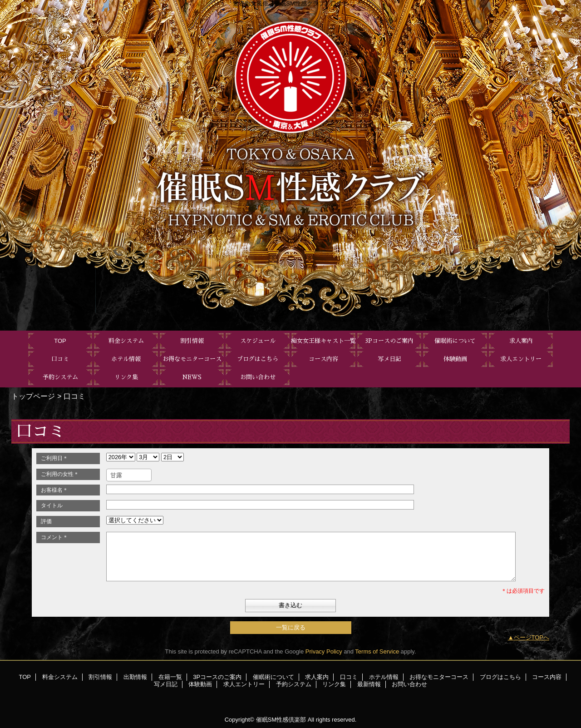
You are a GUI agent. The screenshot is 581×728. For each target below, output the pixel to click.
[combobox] (129, 475)
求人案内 (317, 677)
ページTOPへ (532, 637)
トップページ (33, 396)
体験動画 (200, 684)
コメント (54, 537)
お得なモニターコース (439, 677)
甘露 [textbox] (116, 475)
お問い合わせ (409, 684)
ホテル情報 (384, 677)
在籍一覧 (170, 677)
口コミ (349, 677)
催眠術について (273, 677)
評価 (46, 521)
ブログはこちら (500, 677)
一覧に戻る (291, 627)
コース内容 (547, 677)
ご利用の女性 (60, 474)
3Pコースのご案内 (217, 677)
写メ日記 (166, 684)
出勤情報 (135, 677)
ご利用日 (54, 458)
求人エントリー (244, 684)
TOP (60, 341)
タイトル (52, 505)
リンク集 (334, 684)
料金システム (60, 677)
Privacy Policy (324, 651)
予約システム (294, 684)
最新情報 (369, 684)
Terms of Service (377, 651)
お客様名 (54, 490)
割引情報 (100, 677)
